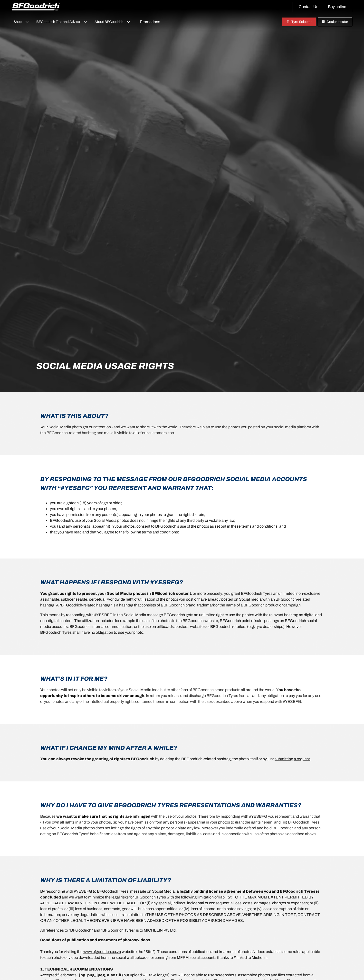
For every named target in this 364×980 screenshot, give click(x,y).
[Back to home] (36, 7)
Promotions (150, 22)
